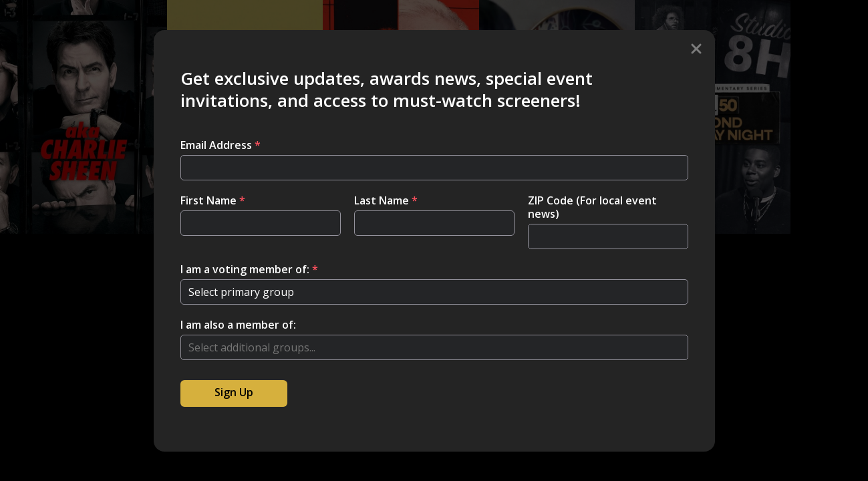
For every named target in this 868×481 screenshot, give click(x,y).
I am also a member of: (238, 325)
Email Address (221, 145)
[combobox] (434, 347)
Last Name (386, 200)
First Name (213, 200)
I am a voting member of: (249, 269)
